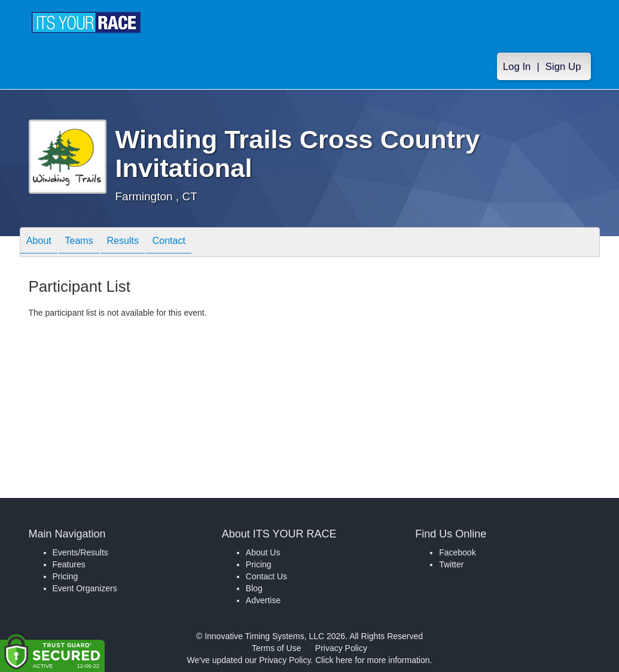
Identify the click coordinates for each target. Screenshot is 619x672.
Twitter (451, 564)
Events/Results (80, 552)
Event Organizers (85, 588)
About (42, 243)
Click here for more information (372, 660)
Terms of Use (276, 648)
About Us (263, 552)
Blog (254, 588)
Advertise (263, 600)
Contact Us (266, 576)
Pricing (65, 576)
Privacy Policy (341, 648)
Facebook (457, 552)
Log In (517, 67)
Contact (193, 243)
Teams (89, 243)
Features (69, 564)
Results (140, 243)
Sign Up (563, 67)
